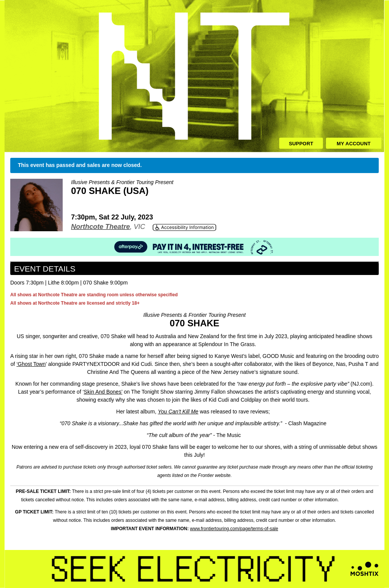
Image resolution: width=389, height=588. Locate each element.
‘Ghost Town (31, 364)
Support (301, 144)
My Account (353, 144)
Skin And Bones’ (103, 392)
